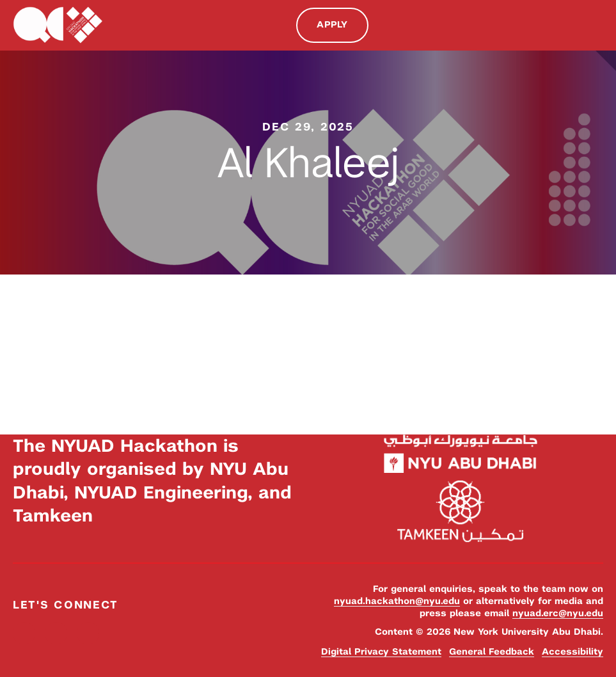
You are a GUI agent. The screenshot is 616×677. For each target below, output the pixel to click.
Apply (332, 24)
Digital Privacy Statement (381, 651)
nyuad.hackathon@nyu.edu (397, 601)
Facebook (24, 633)
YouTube (88, 633)
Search (570, 25)
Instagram (56, 633)
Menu (597, 24)
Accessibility (573, 651)
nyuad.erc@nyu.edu (558, 613)
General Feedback (492, 651)
